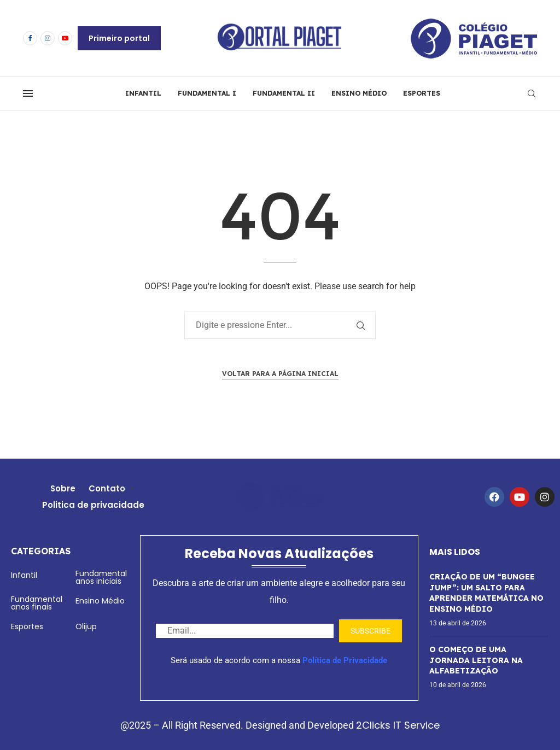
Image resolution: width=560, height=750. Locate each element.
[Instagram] (48, 38)
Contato (107, 488)
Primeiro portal (119, 38)
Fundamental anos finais (37, 603)
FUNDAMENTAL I (207, 93)
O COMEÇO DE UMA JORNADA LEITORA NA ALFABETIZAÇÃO (476, 660)
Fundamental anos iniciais (101, 577)
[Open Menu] (28, 93)
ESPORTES (422, 93)
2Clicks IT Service (398, 725)
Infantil (24, 575)
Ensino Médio (100, 601)
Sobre (63, 488)
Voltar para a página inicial (280, 374)
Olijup (86, 626)
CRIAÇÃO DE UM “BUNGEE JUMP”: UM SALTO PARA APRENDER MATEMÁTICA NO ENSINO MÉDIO (486, 593)
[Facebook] (30, 38)
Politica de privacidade (93, 505)
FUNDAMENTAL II (284, 93)
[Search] (532, 94)
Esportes (27, 626)
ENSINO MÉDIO (359, 93)
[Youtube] (65, 38)
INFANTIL (143, 93)
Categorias (41, 551)
